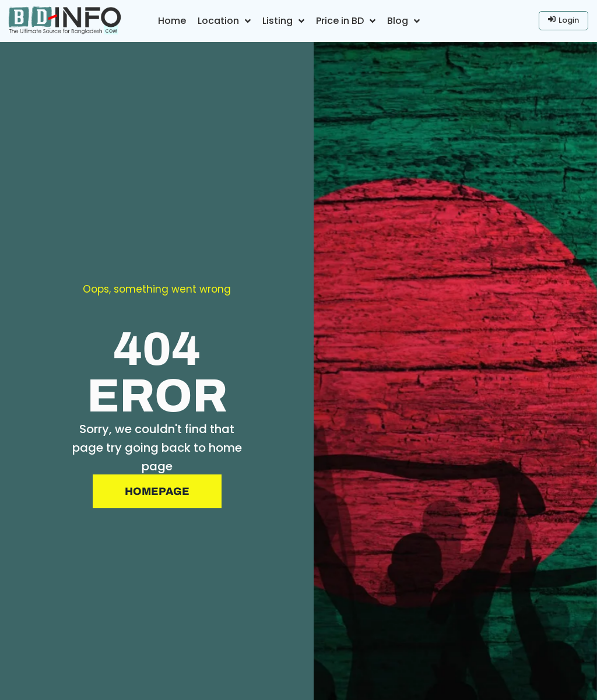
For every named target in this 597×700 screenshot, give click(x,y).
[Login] (563, 21)
